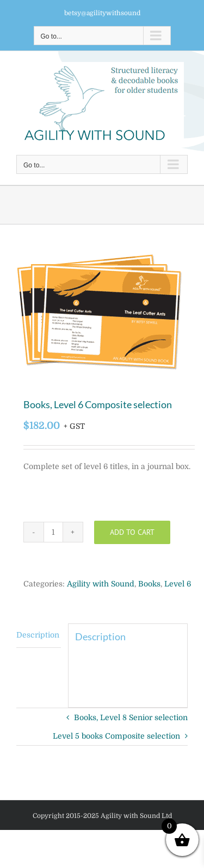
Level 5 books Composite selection (116, 736)
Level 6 (178, 584)
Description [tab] (38, 635)
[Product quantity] (53, 532)
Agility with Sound (101, 584)
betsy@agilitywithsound (102, 13)
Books (149, 584)
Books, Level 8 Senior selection (131, 717)
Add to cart (132, 532)
